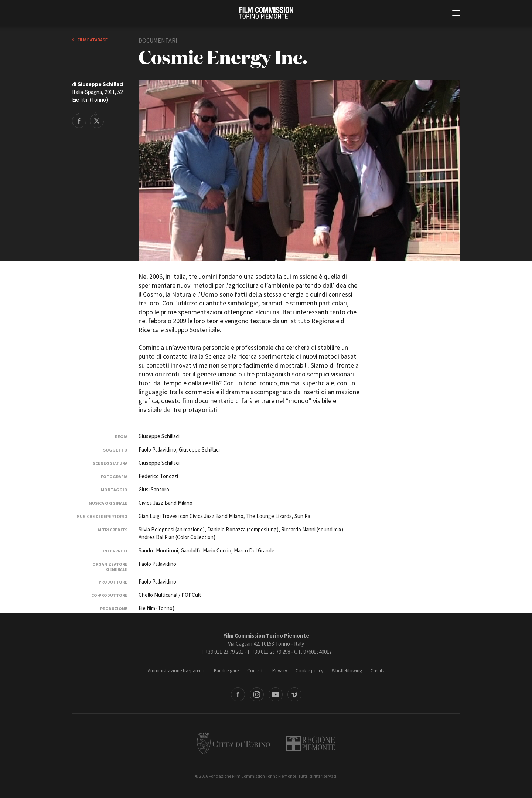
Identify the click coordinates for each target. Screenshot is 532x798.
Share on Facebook (79, 120)
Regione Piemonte (311, 743)
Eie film (147, 608)
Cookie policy (309, 671)
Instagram (257, 694)
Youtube (276, 694)
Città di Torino (233, 743)
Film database (92, 40)
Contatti (255, 671)
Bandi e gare (226, 671)
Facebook (238, 694)
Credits (377, 671)
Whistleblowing (347, 671)
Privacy (280, 671)
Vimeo (294, 694)
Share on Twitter (97, 120)
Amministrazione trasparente (177, 671)
